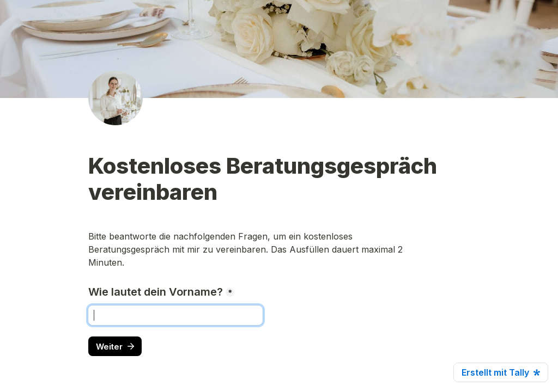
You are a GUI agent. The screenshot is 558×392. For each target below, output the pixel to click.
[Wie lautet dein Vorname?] (175, 315)
